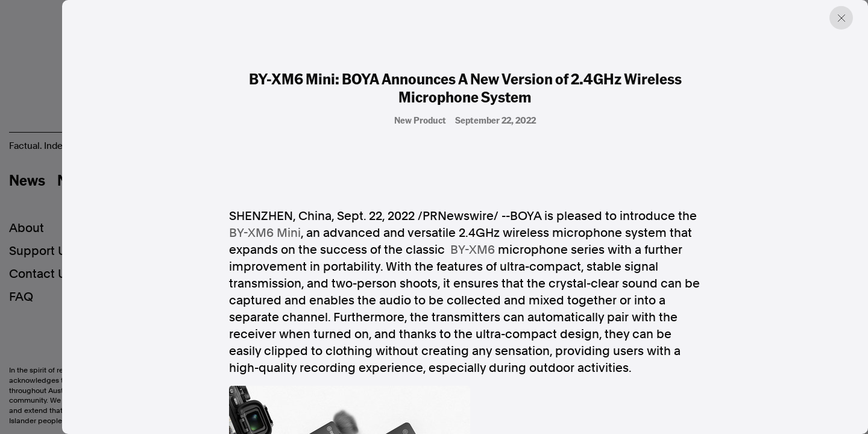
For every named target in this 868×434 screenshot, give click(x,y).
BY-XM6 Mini (265, 233)
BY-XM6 (473, 250)
